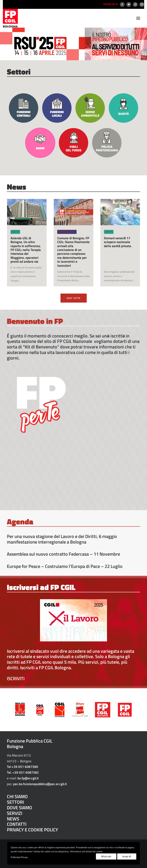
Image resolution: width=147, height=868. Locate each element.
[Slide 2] (75, 56)
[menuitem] (110, 4)
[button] (138, 18)
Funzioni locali (67, 232)
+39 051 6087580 (25, 767)
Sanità (15, 232)
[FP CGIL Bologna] (10, 18)
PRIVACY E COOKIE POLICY (32, 830)
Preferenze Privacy (19, 857)
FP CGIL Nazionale (75, 341)
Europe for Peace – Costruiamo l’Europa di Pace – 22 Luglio (65, 566)
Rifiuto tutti (106, 856)
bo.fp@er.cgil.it (28, 778)
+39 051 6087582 (26, 772)
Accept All (127, 856)
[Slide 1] (72, 56)
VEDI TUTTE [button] (74, 298)
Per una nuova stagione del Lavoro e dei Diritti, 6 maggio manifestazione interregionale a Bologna (62, 539)
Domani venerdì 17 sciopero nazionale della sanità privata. (118, 242)
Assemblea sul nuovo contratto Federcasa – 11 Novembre (63, 554)
